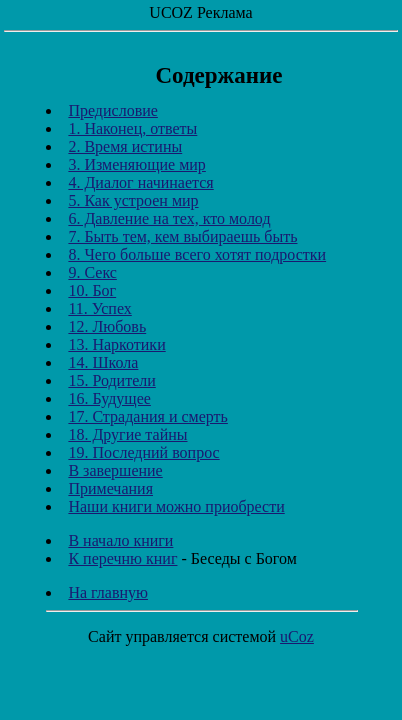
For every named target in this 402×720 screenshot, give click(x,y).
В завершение (115, 470)
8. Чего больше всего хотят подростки (197, 254)
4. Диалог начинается (140, 182)
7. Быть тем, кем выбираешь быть (182, 236)
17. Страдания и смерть (147, 416)
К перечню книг (122, 558)
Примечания (110, 488)
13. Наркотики (116, 344)
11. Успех (99, 308)
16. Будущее (109, 398)
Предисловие (112, 110)
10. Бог (92, 290)
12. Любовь (107, 326)
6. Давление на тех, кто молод (169, 218)
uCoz (297, 636)
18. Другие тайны (127, 434)
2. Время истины (125, 146)
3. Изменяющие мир (136, 164)
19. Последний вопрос (143, 452)
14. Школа (103, 362)
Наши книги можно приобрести (176, 506)
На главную (108, 592)
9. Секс (92, 272)
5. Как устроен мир (133, 200)
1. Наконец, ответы (132, 128)
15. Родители (111, 380)
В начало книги (120, 540)
